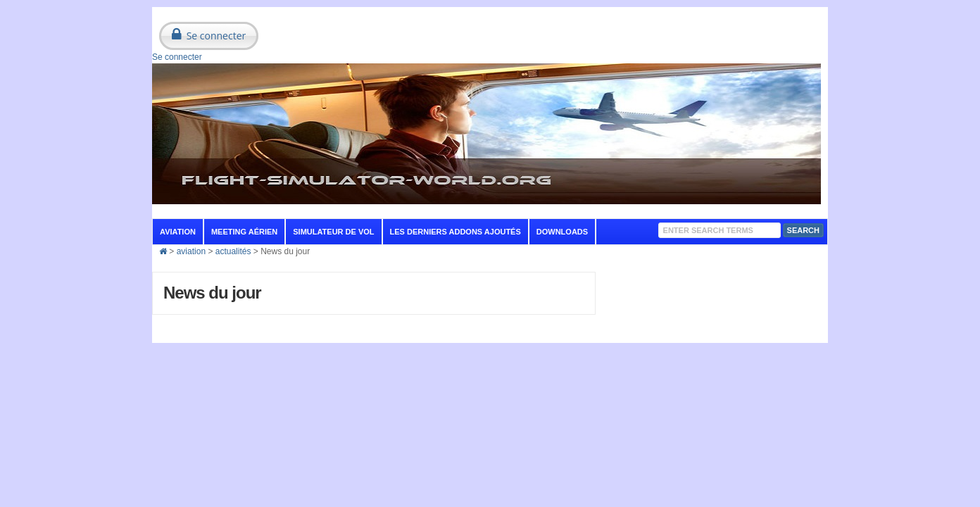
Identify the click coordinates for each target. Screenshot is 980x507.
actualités (233, 251)
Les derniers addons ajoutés (456, 232)
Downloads (562, 232)
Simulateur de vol (333, 232)
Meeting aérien (244, 232)
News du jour (212, 293)
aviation (178, 232)
